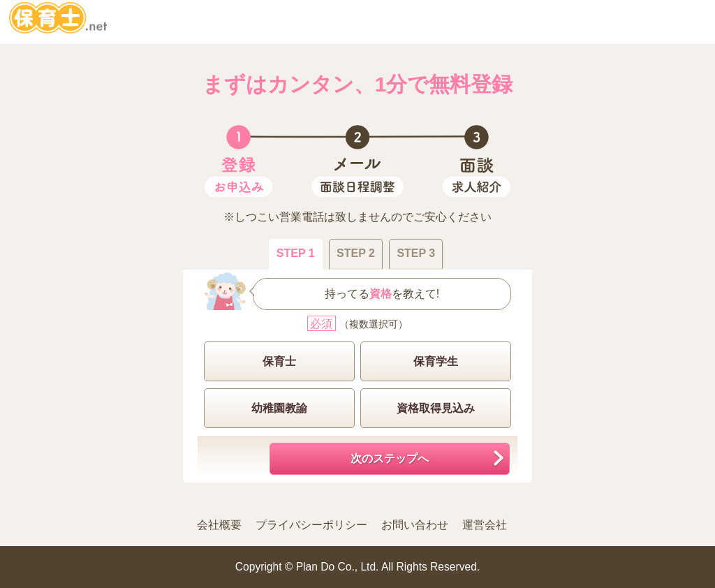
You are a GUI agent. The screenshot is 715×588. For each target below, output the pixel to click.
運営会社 (485, 525)
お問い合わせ (415, 525)
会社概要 (219, 525)
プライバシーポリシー (311, 525)
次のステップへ (390, 458)
